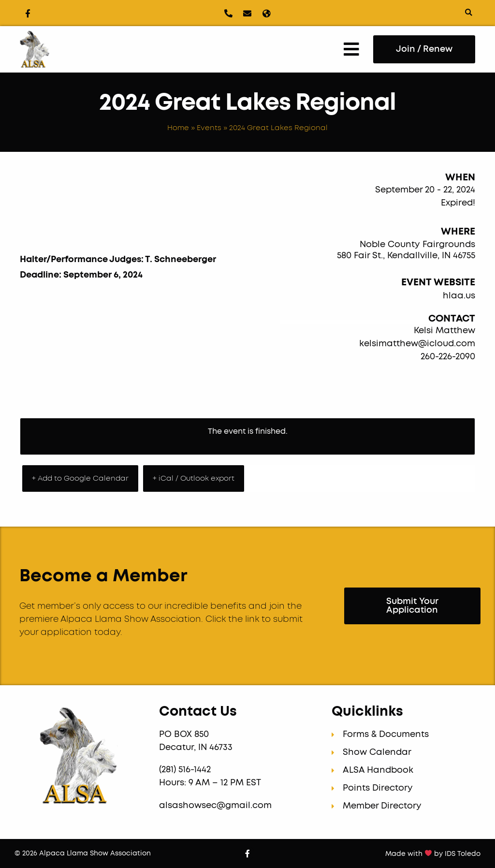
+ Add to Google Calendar (80, 478)
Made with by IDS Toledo (433, 854)
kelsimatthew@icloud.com (417, 344)
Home (178, 128)
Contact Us (198, 712)
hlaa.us (459, 296)
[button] (469, 12)
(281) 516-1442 (186, 770)
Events (209, 128)
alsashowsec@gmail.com (215, 806)
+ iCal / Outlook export (194, 478)
